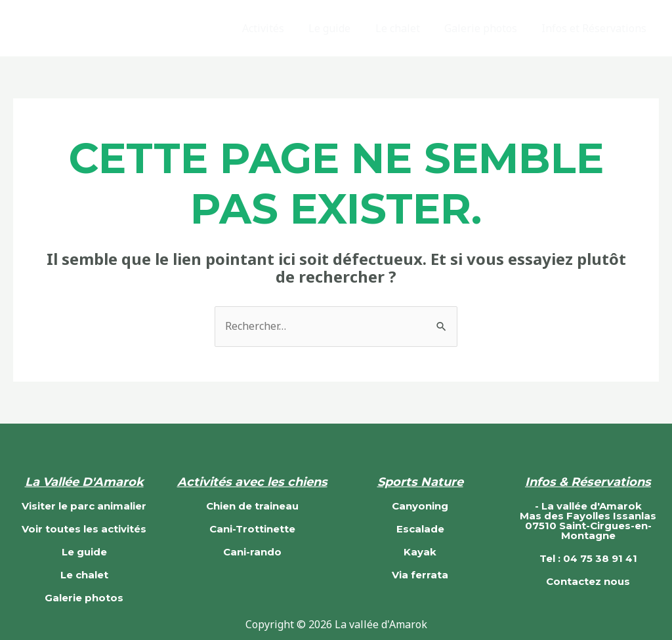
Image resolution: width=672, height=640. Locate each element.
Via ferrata (420, 575)
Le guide (342, 28)
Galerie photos (486, 28)
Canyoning (420, 506)
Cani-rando (252, 552)
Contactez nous (588, 581)
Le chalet (406, 28)
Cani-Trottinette (252, 529)
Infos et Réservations (596, 28)
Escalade (420, 529)
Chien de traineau (252, 506)
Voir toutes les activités (84, 529)
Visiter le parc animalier (84, 506)
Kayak (420, 552)
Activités (279, 28)
